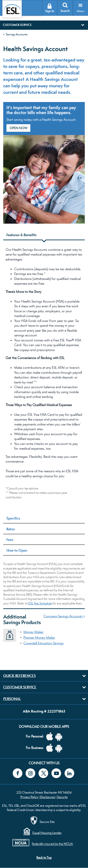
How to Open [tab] (17, 550)
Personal (12, 699)
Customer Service (20, 687)
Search (65, 11)
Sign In (50, 11)
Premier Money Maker (39, 638)
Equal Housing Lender (47, 833)
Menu (80, 11)
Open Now (18, 128)
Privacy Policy (29, 797)
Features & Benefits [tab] (22, 235)
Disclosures (48, 797)
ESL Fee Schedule (40, 603)
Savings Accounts (17, 34)
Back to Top (44, 858)
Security (62, 797)
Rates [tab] (11, 529)
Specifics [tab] (13, 518)
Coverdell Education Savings (43, 643)
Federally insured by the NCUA (52, 844)
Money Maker (33, 632)
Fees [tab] (10, 540)
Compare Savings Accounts (63, 616)
